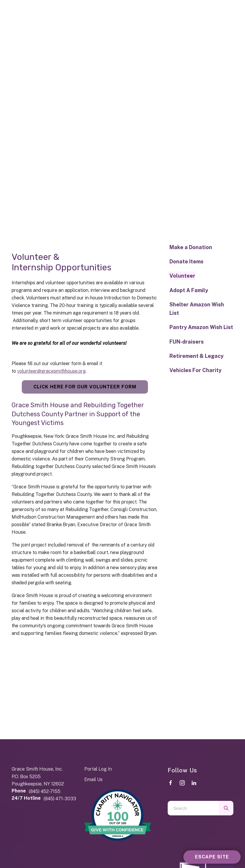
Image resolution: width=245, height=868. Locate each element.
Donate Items (186, 261)
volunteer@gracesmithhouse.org (51, 371)
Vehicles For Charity (195, 370)
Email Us (93, 779)
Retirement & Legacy (196, 356)
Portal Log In (98, 769)
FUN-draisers (187, 342)
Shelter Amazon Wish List (197, 309)
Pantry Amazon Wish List (201, 327)
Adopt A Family (189, 290)
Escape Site (212, 857)
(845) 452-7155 (45, 791)
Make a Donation (191, 247)
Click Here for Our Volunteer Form (85, 387)
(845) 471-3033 (60, 799)
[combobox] (193, 808)
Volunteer (182, 276)
